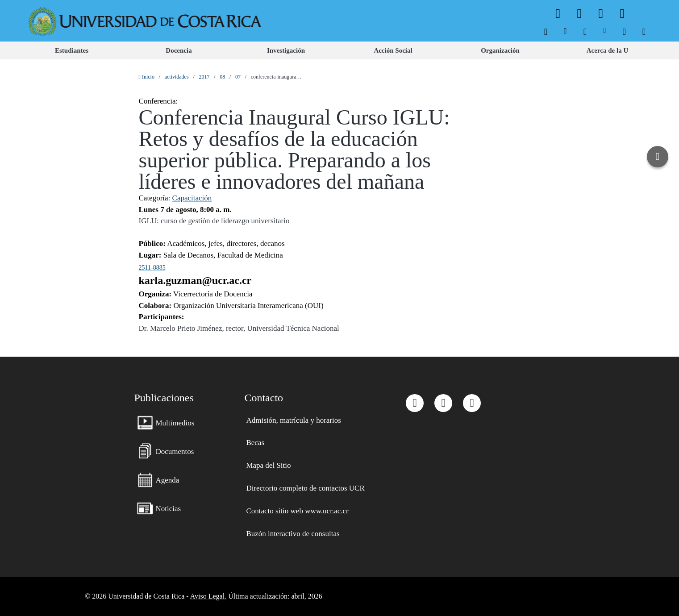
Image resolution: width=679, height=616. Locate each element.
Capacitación (192, 198)
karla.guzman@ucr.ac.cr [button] (195, 280)
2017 (204, 77)
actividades (177, 77)
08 (222, 77)
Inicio (147, 77)
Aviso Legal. (208, 596)
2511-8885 (152, 268)
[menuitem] (546, 30)
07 (238, 77)
